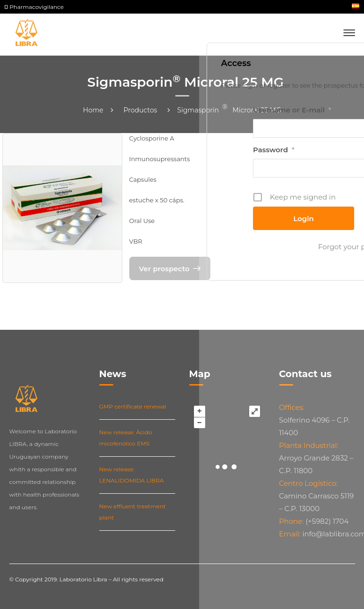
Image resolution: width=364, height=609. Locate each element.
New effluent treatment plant (133, 512)
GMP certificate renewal (133, 406)
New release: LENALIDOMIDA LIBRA (132, 475)
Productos (141, 110)
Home (93, 110)
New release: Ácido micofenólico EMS (126, 438)
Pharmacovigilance (34, 7)
